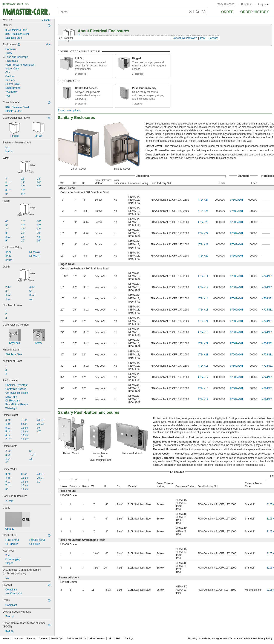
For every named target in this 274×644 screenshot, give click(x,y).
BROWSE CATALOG (17, 4)
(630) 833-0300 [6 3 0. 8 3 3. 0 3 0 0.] (226, 5)
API (110, 638)
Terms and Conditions (241, 638)
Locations (18, 638)
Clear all (46, 20)
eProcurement (97, 638)
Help (119, 638)
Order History (255, 12)
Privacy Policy (265, 638)
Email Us (246, 5)
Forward (213, 38)
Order (227, 12)
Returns (31, 638)
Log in (264, 5)
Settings (129, 638)
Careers (43, 638)
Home (6, 638)
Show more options (69, 111)
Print (203, 38)
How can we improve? (184, 38)
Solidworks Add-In (76, 638)
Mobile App (57, 638)
